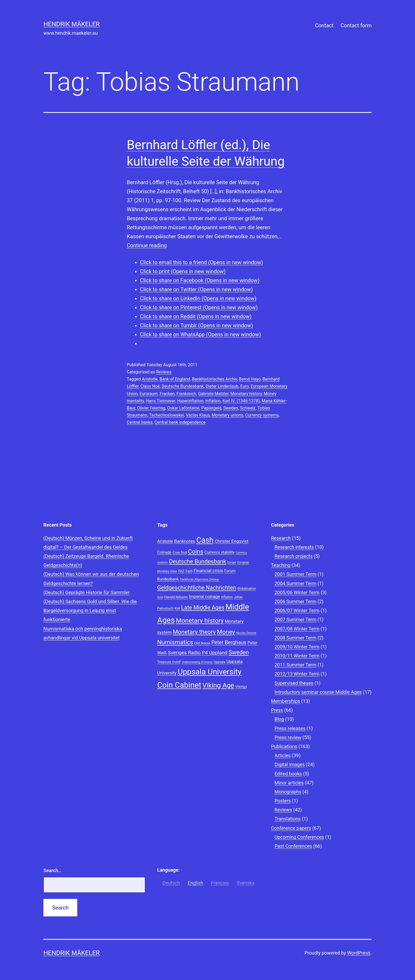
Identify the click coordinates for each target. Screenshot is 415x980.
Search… (53, 870)
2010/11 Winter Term (297, 656)
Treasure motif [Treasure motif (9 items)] (169, 662)
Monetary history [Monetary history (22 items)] (200, 621)
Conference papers (291, 828)
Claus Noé (150, 386)
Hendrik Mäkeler (72, 24)
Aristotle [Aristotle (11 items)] (165, 541)
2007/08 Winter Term (297, 629)
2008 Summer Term (295, 638)
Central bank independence (180, 422)
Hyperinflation (190, 401)
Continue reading (147, 245)
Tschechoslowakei (167, 415)
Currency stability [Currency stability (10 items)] (220, 552)
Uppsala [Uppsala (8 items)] (219, 662)
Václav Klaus (198, 415)
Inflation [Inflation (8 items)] (227, 597)
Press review (288, 737)
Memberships (286, 701)
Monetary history (246, 394)
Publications (284, 746)
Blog (279, 719)
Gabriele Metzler (213, 394)
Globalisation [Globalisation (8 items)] (247, 589)
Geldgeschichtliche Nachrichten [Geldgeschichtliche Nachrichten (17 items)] (197, 588)
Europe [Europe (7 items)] (232, 562)
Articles (283, 755)
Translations (288, 819)
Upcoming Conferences (299, 837)
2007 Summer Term (295, 619)
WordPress (359, 953)
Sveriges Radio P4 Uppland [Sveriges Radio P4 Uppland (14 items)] (198, 653)
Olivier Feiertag (151, 408)
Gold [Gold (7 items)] (160, 597)
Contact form (356, 25)
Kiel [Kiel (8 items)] (177, 608)
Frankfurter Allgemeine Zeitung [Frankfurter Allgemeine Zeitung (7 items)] (199, 579)
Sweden (231, 408)
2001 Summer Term (295, 574)
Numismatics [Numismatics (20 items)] (175, 642)
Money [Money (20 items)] (226, 632)
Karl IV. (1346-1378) (241, 401)
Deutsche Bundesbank (183, 386)
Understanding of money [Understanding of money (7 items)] (197, 662)
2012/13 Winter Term (297, 674)
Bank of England (175, 379)
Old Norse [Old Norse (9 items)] (202, 643)
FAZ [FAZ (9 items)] (181, 571)
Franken (167, 394)
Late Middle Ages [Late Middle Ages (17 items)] (203, 608)
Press (277, 710)
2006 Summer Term (295, 601)
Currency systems (262, 415)
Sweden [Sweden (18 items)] (239, 652)
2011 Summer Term (295, 665)
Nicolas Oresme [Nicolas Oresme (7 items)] (246, 633)
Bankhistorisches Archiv (215, 379)
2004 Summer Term (295, 583)
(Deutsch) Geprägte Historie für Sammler (87, 592)
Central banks (140, 422)
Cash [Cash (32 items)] (205, 540)
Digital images (290, 764)
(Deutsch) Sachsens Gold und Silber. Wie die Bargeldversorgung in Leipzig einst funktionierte (90, 610)
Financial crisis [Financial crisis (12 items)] (208, 571)
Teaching (281, 565)
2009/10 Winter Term (297, 647)
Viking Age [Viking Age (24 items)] (218, 685)
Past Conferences (293, 846)
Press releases (290, 728)
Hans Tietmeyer (161, 401)
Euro (245, 386)
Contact (324, 25)
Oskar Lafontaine (183, 408)
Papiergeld (211, 408)
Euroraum (149, 394)
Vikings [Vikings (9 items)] (241, 686)
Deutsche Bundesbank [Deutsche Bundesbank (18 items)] (198, 561)
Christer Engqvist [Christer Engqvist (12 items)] (231, 541)
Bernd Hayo (250, 379)
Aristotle (150, 379)
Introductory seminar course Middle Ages (318, 692)
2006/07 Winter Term (297, 610)
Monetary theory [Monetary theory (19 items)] (194, 632)
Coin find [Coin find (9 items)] (180, 552)
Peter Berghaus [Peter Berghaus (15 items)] (229, 643)
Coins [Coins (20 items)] (196, 552)
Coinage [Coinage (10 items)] (164, 552)
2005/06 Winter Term (297, 592)
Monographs (288, 792)
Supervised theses (294, 683)
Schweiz (248, 408)
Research (281, 538)
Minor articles (289, 783)
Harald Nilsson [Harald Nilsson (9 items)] (176, 597)
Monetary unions (227, 415)
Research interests (294, 547)
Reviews (164, 372)
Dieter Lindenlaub (222, 386)
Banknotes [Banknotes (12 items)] (185, 541)
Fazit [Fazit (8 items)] (189, 571)
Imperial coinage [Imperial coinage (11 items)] (204, 597)
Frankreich (186, 394)
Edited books (288, 774)
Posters (283, 801)
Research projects (294, 556)
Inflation (213, 401)
